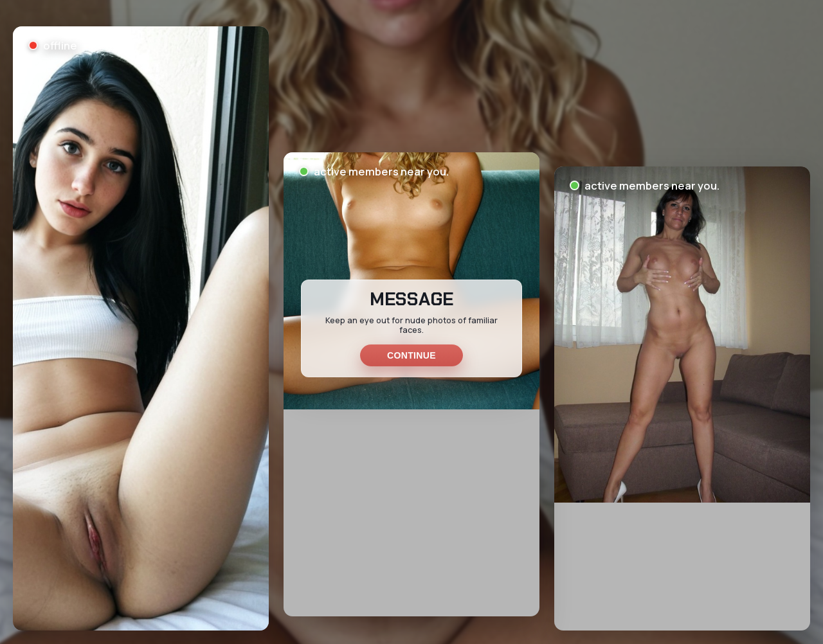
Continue (411, 355)
